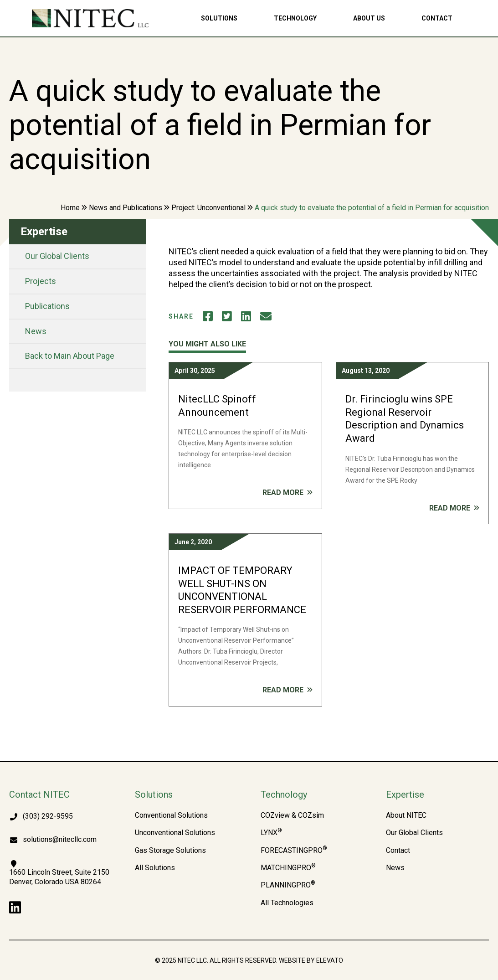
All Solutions (155, 868)
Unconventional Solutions (175, 833)
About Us (369, 18)
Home (70, 208)
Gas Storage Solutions (170, 851)
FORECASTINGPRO (294, 851)
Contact (437, 18)
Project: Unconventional (208, 208)
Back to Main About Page (70, 356)
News (36, 331)
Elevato (330, 960)
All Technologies (287, 903)
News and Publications (126, 208)
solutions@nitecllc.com (60, 839)
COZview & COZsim (292, 815)
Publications (47, 306)
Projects (41, 281)
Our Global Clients (57, 256)
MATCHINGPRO (288, 868)
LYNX (271, 833)
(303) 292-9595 (48, 816)
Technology (295, 18)
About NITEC (406, 815)
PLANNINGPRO (288, 885)
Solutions (219, 18)
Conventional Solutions (171, 815)
